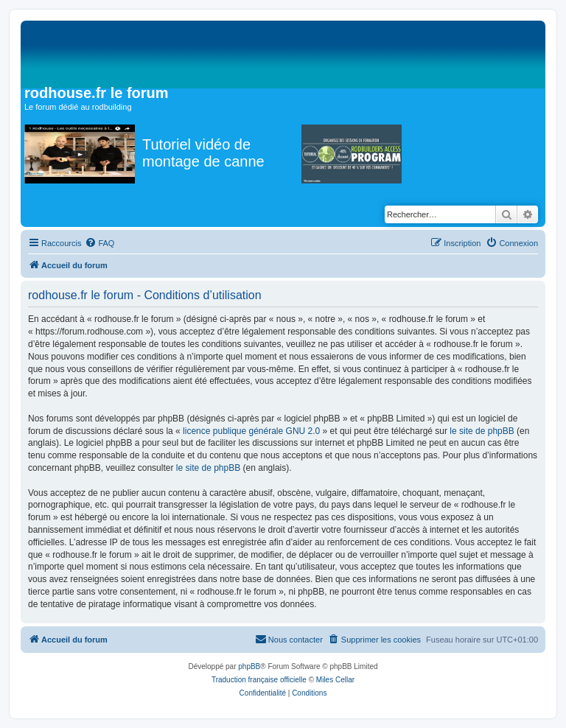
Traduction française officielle (259, 680)
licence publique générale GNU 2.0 (251, 431)
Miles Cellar (335, 680)
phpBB (249, 666)
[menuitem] (99, 243)
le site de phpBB (482, 431)
